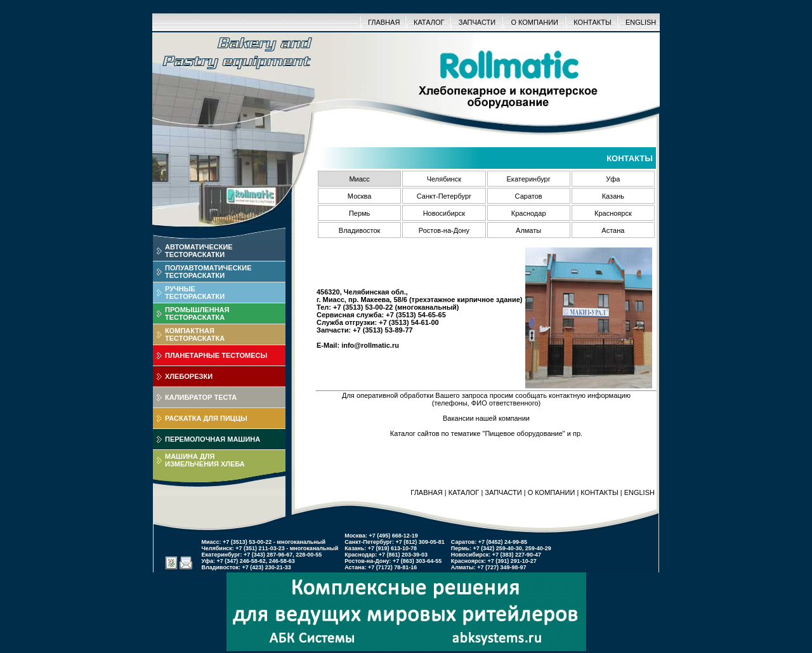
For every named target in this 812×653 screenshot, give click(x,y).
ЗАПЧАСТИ (477, 22)
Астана (613, 230)
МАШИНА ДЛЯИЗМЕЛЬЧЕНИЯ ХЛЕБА (205, 460)
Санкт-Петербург (444, 196)
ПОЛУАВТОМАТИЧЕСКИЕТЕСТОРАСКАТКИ (208, 272)
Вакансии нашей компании (486, 418)
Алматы (528, 230)
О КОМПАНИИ (534, 22)
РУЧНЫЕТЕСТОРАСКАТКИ (195, 293)
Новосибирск (444, 213)
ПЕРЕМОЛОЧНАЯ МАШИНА (213, 439)
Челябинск (444, 179)
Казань (613, 196)
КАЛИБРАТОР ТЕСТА (201, 397)
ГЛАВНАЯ (384, 22)
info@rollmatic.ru (370, 345)
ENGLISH (641, 22)
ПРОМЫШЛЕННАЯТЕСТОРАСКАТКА (197, 313)
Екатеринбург (529, 179)
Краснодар (529, 213)
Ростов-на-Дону (444, 230)
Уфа (613, 179)
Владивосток (360, 230)
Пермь (359, 213)
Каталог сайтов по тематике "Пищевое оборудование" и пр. (486, 433)
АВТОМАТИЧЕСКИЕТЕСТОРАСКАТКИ (199, 251)
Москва (360, 196)
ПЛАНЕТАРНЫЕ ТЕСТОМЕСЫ (216, 355)
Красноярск (613, 213)
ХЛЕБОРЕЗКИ (189, 376)
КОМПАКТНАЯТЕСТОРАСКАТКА (195, 334)
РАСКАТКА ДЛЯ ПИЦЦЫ (206, 418)
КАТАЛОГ (429, 22)
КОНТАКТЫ (592, 22)
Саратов (529, 196)
